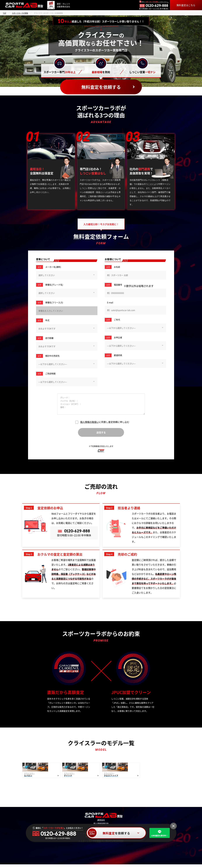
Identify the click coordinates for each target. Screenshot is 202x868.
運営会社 (101, 824)
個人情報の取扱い (90, 422)
